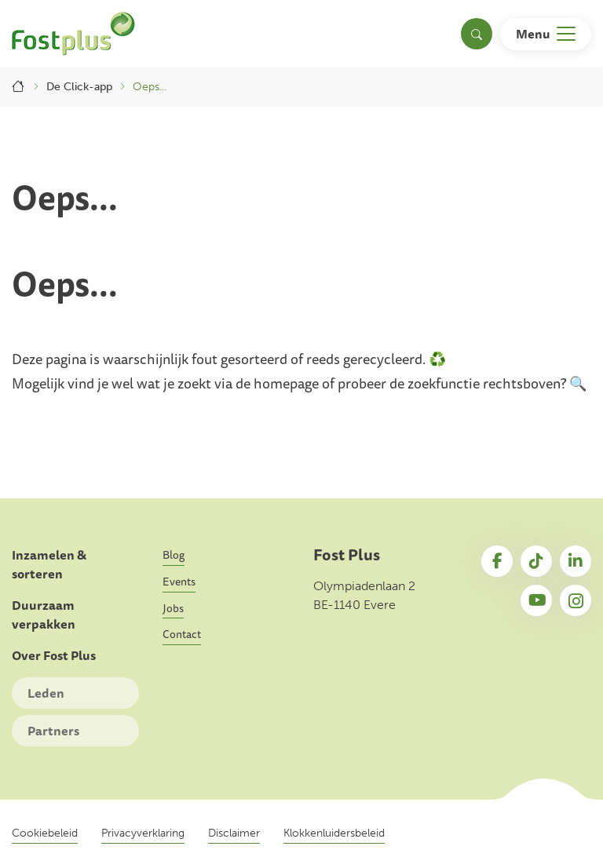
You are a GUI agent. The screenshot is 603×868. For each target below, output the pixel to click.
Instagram (576, 600)
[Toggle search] (477, 34)
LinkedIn (576, 561)
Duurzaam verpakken (44, 615)
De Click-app (79, 87)
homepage (286, 383)
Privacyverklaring (143, 833)
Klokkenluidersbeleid (334, 833)
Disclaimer (234, 833)
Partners (53, 731)
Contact (182, 634)
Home (19, 87)
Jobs (173, 608)
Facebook (497, 561)
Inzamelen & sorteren (49, 565)
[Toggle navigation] (546, 34)
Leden (46, 693)
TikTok (536, 561)
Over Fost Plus (54, 656)
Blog (174, 555)
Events (179, 582)
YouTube (536, 600)
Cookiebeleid (45, 833)
